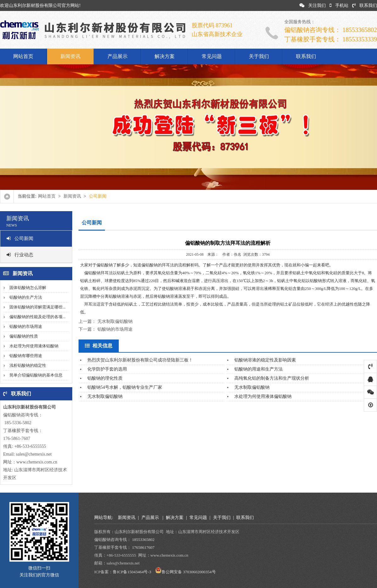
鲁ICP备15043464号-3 (132, 572)
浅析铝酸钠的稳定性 (28, 365)
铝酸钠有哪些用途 (26, 356)
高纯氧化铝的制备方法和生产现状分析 (272, 378)
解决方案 (165, 56)
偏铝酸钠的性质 (24, 336)
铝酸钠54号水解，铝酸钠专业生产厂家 (125, 387)
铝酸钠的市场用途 (26, 326)
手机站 (339, 5)
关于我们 (259, 56)
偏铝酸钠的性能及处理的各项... (38, 317)
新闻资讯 (70, 56)
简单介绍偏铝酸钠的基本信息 (36, 375)
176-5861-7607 (17, 438)
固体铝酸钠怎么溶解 (28, 288)
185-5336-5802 (17, 423)
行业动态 (20, 255)
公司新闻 (20, 238)
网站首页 (23, 56)
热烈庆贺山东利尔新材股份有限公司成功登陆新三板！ (140, 360)
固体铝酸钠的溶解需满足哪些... (38, 307)
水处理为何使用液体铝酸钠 (34, 346)
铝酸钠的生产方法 (26, 297)
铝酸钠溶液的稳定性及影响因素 (265, 360)
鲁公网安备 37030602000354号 (188, 572)
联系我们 (365, 5)
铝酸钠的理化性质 (105, 378)
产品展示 (117, 56)
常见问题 (212, 56)
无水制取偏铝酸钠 (115, 321)
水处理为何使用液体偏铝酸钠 (263, 396)
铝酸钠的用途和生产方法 (259, 369)
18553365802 (143, 540)
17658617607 (143, 547)
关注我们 (313, 5)
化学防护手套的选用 (107, 369)
